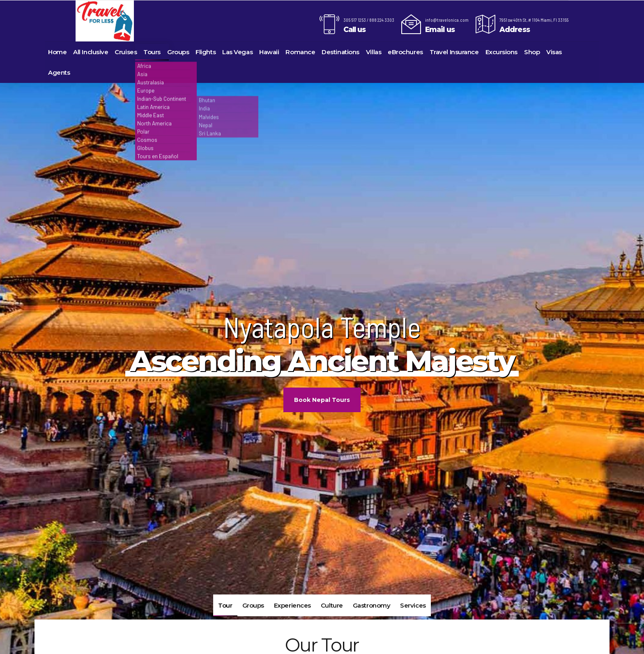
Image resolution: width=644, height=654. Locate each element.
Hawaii (269, 52)
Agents (59, 72)
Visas (554, 52)
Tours (152, 52)
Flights (206, 52)
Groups (178, 52)
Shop (532, 52)
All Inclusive (91, 52)
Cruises (126, 52)
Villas (374, 52)
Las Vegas (237, 52)
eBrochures (405, 52)
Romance (300, 52)
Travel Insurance (454, 52)
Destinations (340, 52)
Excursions (502, 52)
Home (57, 52)
